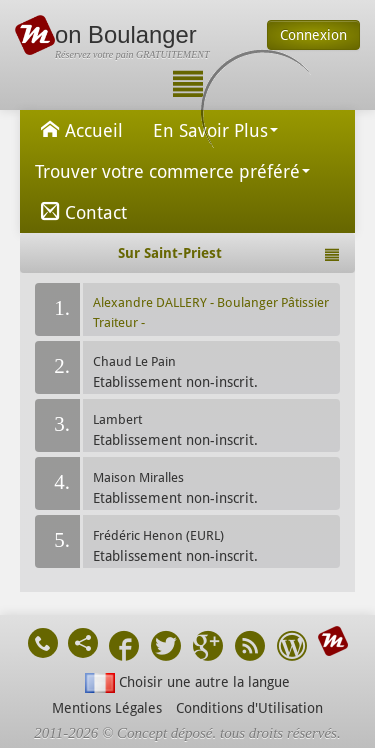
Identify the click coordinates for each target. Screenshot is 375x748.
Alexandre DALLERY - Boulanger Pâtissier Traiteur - (211, 312)
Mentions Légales (107, 708)
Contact (81, 211)
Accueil (79, 129)
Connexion (313, 35)
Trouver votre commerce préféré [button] (172, 171)
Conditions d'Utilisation (249, 708)
